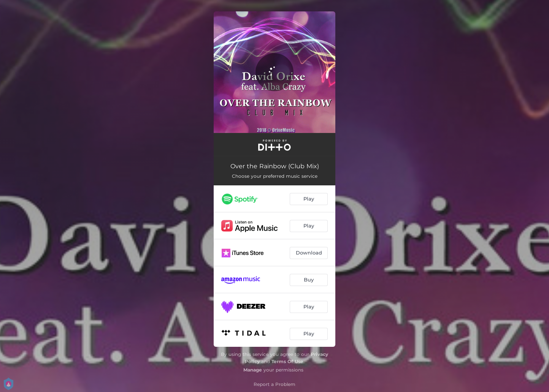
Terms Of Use (287, 361)
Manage (253, 370)
